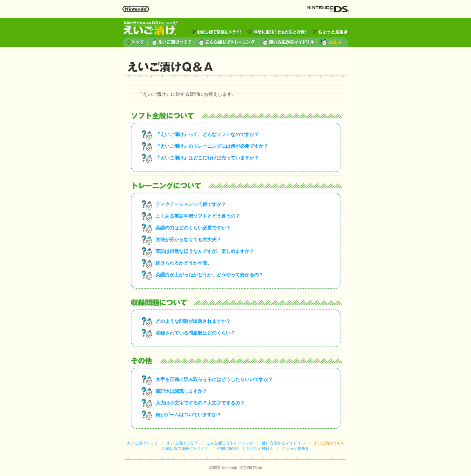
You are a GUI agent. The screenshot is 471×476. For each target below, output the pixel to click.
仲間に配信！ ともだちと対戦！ (245, 448)
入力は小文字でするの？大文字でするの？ (200, 403)
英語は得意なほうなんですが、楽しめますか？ (205, 251)
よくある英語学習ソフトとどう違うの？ (198, 216)
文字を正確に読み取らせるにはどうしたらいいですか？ (214, 379)
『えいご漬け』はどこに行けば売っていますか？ (207, 158)
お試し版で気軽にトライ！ (185, 448)
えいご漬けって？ (182, 443)
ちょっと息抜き (295, 448)
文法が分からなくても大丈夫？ (188, 240)
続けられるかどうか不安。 (184, 263)
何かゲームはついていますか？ (188, 415)
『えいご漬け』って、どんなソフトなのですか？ (207, 134)
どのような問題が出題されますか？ (193, 321)
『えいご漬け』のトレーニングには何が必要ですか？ (212, 146)
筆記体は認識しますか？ (181, 391)
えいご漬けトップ (142, 443)
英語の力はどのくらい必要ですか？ (193, 228)
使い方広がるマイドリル (283, 443)
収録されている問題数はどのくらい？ (195, 333)
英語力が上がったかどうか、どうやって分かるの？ (210, 275)
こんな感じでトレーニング (230, 443)
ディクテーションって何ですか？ (191, 204)
